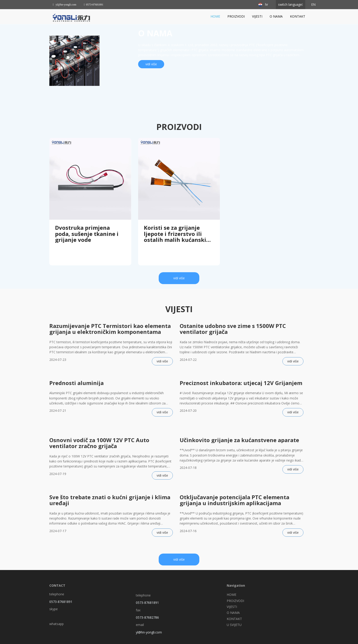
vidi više (151, 64)
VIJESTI (257, 16)
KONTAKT (298, 16)
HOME (215, 16)
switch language (290, 4)
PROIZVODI (236, 16)
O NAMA (276, 16)
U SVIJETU (234, 625)
